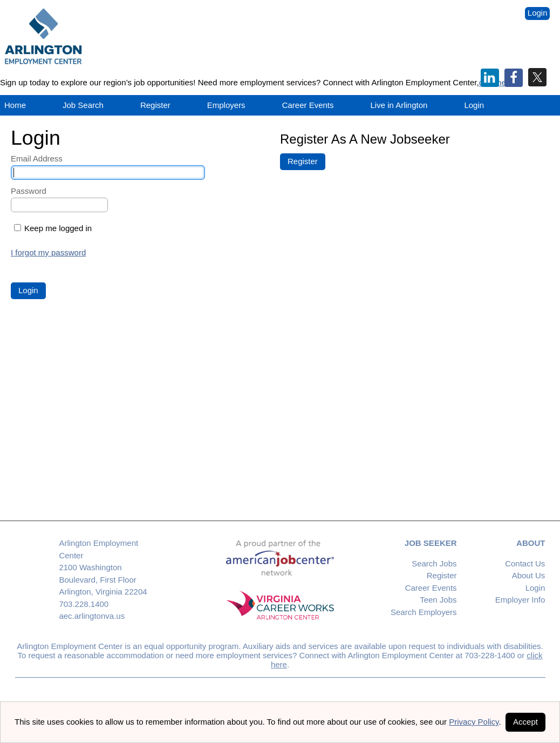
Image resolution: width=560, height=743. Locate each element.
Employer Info (520, 600)
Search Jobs (434, 563)
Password (29, 191)
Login (538, 13)
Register (155, 105)
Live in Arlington (399, 105)
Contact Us (525, 563)
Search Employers (424, 612)
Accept (525, 722)
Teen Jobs (438, 600)
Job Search (83, 105)
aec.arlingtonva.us (92, 616)
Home (15, 105)
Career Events (431, 588)
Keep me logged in (58, 228)
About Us (529, 575)
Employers (226, 105)
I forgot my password (48, 252)
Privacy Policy (474, 722)
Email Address (37, 158)
